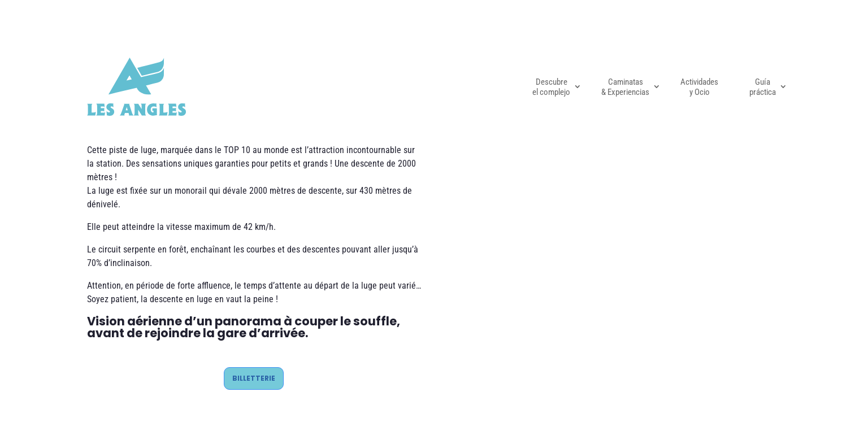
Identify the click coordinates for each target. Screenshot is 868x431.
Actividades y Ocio (699, 87)
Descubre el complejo (551, 87)
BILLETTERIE (254, 378)
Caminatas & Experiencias (625, 87)
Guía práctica (763, 87)
